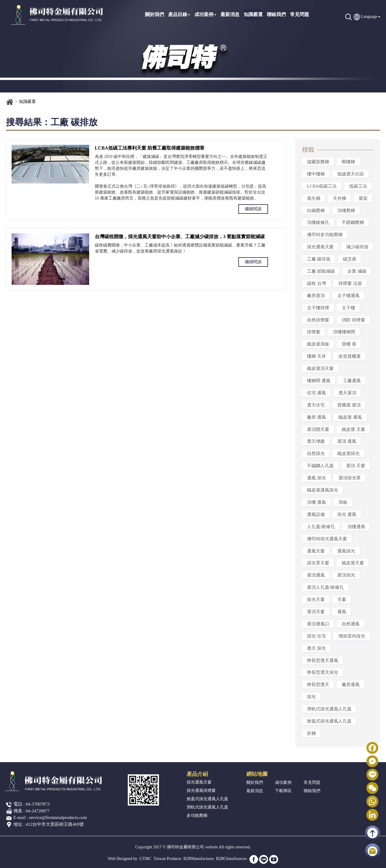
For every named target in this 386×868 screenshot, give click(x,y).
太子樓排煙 (318, 308)
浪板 (343, 502)
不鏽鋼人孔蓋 (320, 466)
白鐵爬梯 (316, 211)
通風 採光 (316, 478)
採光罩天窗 (318, 563)
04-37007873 (38, 804)
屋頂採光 (346, 575)
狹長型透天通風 (323, 660)
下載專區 (283, 791)
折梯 (311, 733)
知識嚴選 (253, 14)
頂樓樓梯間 (344, 332)
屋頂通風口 (318, 624)
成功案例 (205, 14)
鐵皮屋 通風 (350, 417)
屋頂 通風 (347, 441)
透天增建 (316, 441)
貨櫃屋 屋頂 (349, 405)
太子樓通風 (348, 296)
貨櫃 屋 (349, 344)
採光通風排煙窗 (201, 791)
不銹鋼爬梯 (353, 222)
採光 (311, 697)
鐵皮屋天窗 (353, 563)
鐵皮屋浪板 (318, 344)
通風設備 (316, 514)
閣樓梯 (348, 162)
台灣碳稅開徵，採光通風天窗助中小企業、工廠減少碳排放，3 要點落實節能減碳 (180, 237)
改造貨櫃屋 (350, 356)
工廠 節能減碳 (321, 271)
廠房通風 (351, 685)
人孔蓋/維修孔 (321, 527)
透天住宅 (316, 405)
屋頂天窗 (316, 612)
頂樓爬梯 (346, 211)
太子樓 (348, 308)
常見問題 (300, 14)
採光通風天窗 (320, 247)
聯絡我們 (276, 14)
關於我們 (155, 14)
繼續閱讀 (253, 209)
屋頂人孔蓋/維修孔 (325, 587)
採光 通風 (347, 514)
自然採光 (316, 453)
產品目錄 (179, 14)
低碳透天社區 (351, 174)
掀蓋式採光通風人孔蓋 (329, 721)
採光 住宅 (316, 636)
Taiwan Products (168, 859)
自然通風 (351, 624)
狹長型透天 (318, 685)
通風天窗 (316, 551)
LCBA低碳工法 (322, 186)
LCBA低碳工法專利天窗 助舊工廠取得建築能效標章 (149, 148)
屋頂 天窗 (356, 466)
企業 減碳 (357, 271)
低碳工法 (358, 186)
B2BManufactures (199, 859)
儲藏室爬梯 (318, 162)
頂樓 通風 (316, 502)
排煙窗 (314, 332)
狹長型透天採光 (323, 672)
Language (369, 17)
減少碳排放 (357, 247)
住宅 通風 (316, 393)
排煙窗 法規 (350, 283)
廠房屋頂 (316, 296)
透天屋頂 (347, 393)
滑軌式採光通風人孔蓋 (329, 709)
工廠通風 (352, 381)
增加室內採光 (352, 636)
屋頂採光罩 (350, 478)
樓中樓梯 (316, 174)
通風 (342, 612)
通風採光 (346, 551)
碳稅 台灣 (316, 283)
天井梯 (339, 198)
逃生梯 (314, 198)
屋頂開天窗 (318, 429)
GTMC (145, 859)
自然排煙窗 (318, 320)
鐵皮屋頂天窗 (320, 368)
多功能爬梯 (197, 816)
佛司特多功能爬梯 (325, 235)
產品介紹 (197, 774)
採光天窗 (316, 599)
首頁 (10, 102)
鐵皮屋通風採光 (323, 490)
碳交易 (350, 259)
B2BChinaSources (231, 859)
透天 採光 (316, 648)
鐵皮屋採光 (348, 453)
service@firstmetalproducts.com (58, 817)
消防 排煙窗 (353, 320)
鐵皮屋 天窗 (353, 429)
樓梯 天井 (316, 356)
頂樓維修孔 (318, 222)
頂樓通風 (356, 527)
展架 (363, 198)
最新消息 (230, 14)
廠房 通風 (316, 417)
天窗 (342, 599)
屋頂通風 (316, 575)
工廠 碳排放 (319, 259)
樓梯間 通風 (319, 381)
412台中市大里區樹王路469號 (55, 824)
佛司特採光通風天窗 (327, 539)
